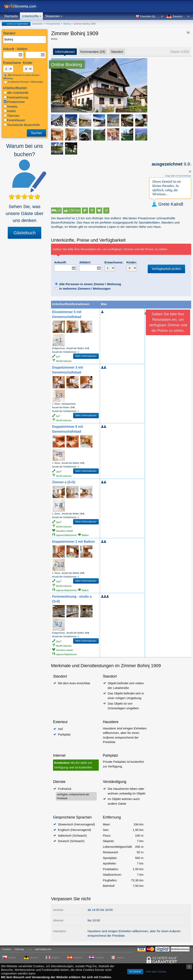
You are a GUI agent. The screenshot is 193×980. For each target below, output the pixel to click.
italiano (121, 958)
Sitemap (19, 949)
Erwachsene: (114, 262)
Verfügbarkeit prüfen (166, 269)
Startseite (11, 16)
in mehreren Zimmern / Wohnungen (24, 82)
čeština (12, 958)
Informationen (65, 52)
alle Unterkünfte (16, 93)
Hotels (10, 111)
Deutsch (178, 16)
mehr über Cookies (156, 972)
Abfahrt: (85, 262)
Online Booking (67, 65)
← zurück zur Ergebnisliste (16, 24)
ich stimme (135, 972)
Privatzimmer (14, 102)
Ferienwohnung (16, 97)
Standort (117, 52)
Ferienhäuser (14, 120)
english (55, 958)
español (78, 958)
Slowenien (52, 16)
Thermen (12, 116)
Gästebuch (24, 233)
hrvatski (99, 958)
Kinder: (132, 262)
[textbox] (25, 40)
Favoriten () (148, 16)
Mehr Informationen (86, 356)
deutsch (34, 958)
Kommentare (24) (93, 52)
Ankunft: (60, 262)
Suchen (36, 133)
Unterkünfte (30, 16)
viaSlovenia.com (23, 6)
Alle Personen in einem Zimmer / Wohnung (22, 77)
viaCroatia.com (43, 949)
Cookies (6, 949)
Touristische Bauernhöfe (22, 125)
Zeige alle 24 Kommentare (178, 176)
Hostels (11, 106)
